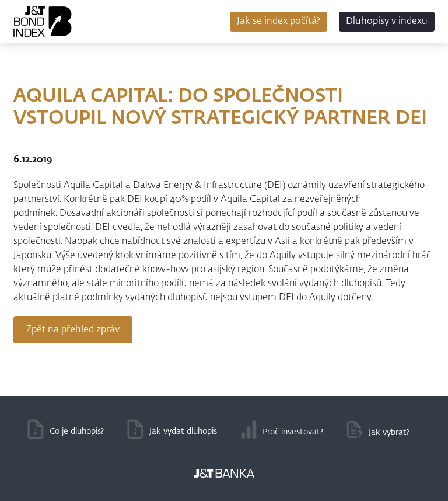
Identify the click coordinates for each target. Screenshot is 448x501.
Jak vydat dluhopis (183, 432)
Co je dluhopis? (77, 432)
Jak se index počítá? (279, 22)
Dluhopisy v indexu (387, 22)
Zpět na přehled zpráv (73, 330)
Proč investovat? (293, 432)
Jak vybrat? (389, 433)
